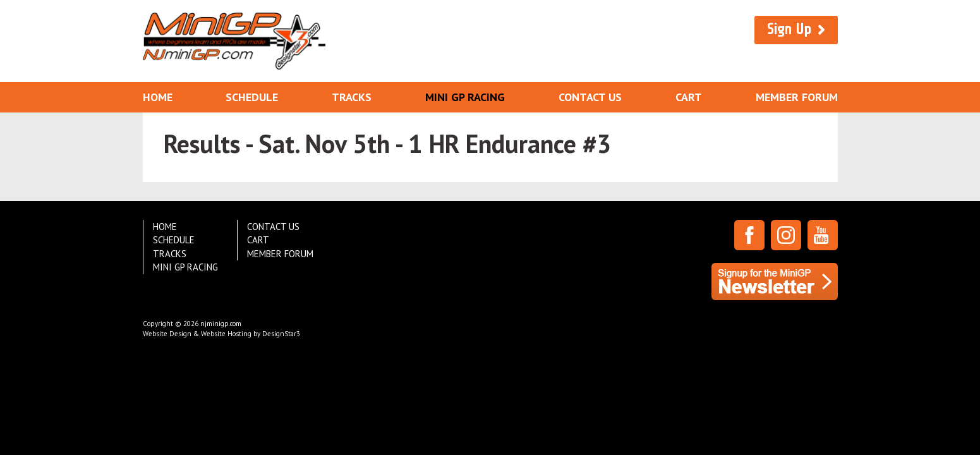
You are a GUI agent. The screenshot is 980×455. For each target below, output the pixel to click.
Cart (689, 97)
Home (158, 97)
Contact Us (590, 97)
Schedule (252, 97)
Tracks (352, 97)
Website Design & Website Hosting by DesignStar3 (221, 334)
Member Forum (797, 97)
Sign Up (789, 29)
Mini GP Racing (465, 97)
